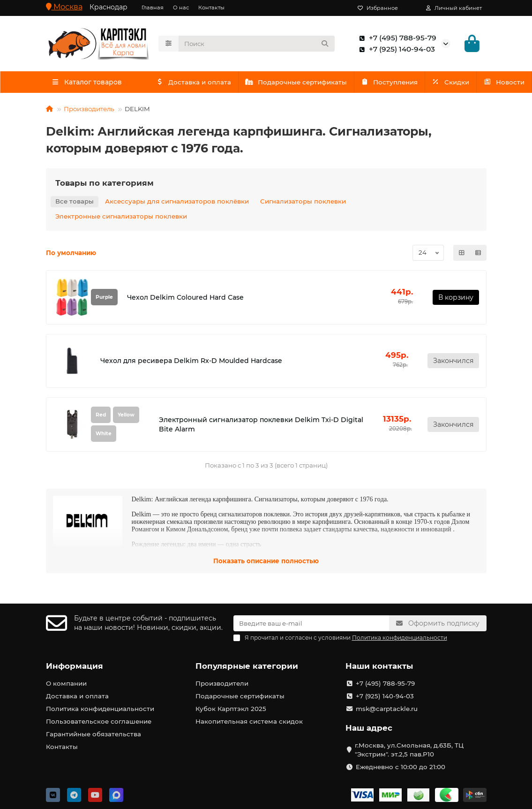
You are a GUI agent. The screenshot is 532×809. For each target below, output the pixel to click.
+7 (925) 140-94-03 (395, 49)
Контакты (211, 8)
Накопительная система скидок (249, 721)
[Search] (257, 44)
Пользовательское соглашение (99, 721)
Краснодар (109, 7)
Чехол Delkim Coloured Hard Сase (185, 297)
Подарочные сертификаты (315, 82)
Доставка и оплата (200, 82)
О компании (66, 683)
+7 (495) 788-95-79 (396, 38)
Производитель (89, 109)
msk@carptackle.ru (387, 709)
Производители (222, 683)
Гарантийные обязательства (94, 734)
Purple (104, 298)
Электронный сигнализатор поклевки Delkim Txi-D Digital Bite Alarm (261, 425)
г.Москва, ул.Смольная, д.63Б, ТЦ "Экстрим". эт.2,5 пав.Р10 (409, 750)
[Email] (311, 623)
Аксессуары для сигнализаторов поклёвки (177, 202)
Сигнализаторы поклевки (303, 202)
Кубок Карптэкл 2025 (231, 709)
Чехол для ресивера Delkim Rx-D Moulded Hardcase (191, 361)
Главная (153, 8)
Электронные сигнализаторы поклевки (121, 217)
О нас (181, 8)
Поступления (421, 82)
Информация (75, 666)
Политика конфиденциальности (100, 709)
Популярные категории (247, 666)
